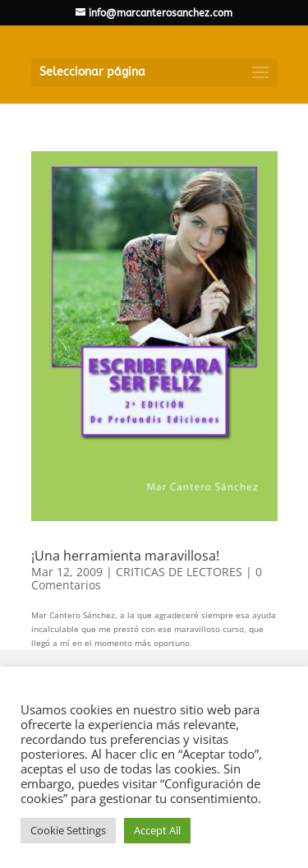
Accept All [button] (157, 830)
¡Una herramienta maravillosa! (125, 556)
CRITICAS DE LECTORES (179, 572)
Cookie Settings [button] (68, 830)
